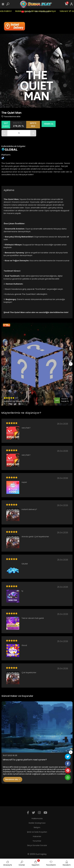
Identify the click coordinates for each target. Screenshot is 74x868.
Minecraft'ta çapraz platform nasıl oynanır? (25, 760)
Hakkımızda (37, 818)
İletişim (37, 827)
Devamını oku (13, 779)
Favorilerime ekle (11, 117)
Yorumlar (37, 841)
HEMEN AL (49, 124)
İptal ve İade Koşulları (37, 832)
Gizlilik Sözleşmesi (37, 823)
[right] (71, 364)
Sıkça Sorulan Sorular (37, 845)
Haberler (37, 836)
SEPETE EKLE (33, 125)
